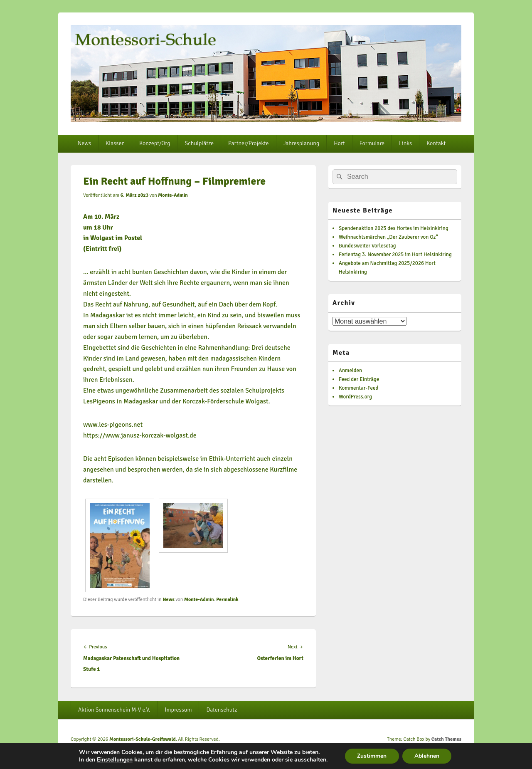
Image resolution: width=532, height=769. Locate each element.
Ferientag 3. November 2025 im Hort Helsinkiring (395, 255)
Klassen (115, 143)
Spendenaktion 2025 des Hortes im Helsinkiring (394, 228)
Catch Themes (446, 739)
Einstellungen (114, 760)
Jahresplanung (302, 143)
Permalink (227, 600)
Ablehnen (427, 756)
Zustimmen (372, 756)
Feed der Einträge (359, 379)
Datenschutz (222, 710)
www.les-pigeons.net (113, 425)
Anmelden (350, 371)
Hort (339, 143)
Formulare (372, 143)
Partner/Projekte (249, 143)
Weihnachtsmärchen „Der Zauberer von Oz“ (388, 237)
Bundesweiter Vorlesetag (367, 246)
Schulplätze (199, 143)
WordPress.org (355, 397)
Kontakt (436, 143)
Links (405, 143)
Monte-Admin (173, 195)
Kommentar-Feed (358, 388)
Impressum (179, 710)
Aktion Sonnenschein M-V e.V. (114, 710)
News (84, 143)
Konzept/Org (155, 143)
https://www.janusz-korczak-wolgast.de (140, 435)
